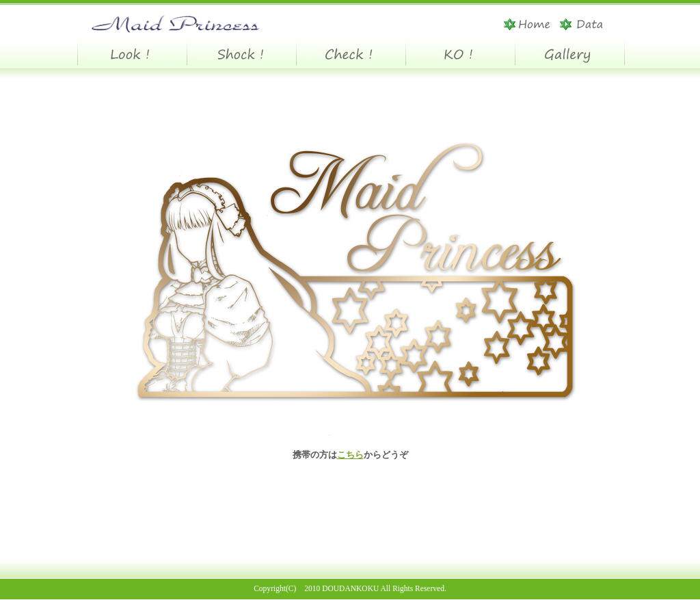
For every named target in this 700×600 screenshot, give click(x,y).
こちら (350, 455)
